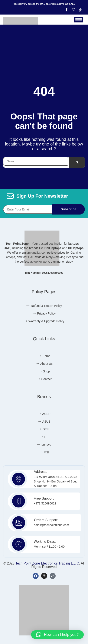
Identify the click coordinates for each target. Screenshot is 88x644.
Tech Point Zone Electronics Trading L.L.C (47, 563)
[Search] (77, 162)
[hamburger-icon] (79, 20)
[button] (57, 635)
